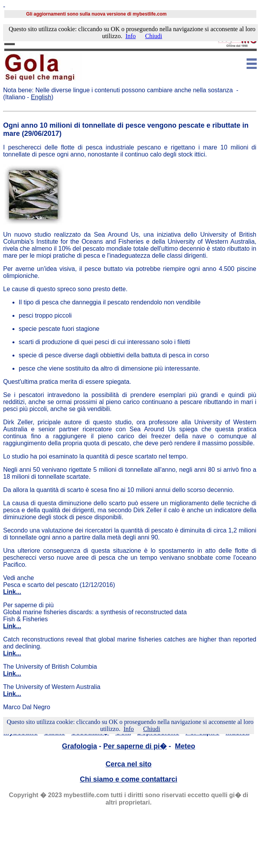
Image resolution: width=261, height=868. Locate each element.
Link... (12, 592)
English (41, 97)
